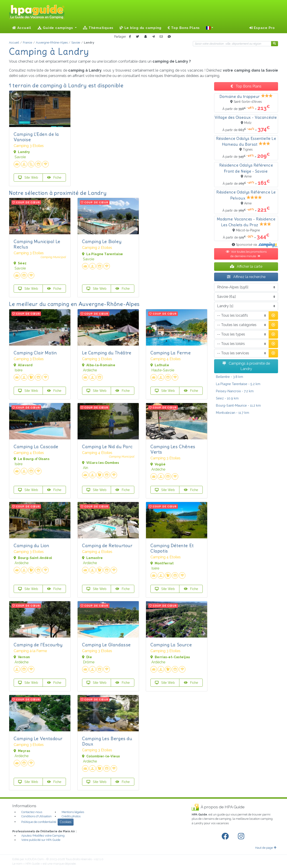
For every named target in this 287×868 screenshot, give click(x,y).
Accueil (22, 28)
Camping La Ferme (171, 353)
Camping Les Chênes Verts (173, 449)
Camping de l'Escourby (38, 645)
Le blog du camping (141, 28)
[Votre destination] (232, 44)
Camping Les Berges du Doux (107, 741)
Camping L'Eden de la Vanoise (36, 137)
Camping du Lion (32, 545)
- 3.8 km (229, 377)
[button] (210, 28)
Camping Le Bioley (102, 241)
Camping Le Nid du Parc (107, 446)
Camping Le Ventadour (38, 738)
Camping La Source (171, 645)
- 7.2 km (235, 391)
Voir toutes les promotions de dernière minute (246, 254)
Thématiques (98, 28)
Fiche (54, 177)
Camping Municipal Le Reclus (37, 244)
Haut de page (266, 848)
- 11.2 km (238, 405)
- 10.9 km (227, 398)
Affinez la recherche (246, 277)
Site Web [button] (28, 177)
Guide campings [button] (56, 28)
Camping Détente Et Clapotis (172, 548)
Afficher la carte (246, 266)
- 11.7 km (233, 413)
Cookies (66, 822)
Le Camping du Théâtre (107, 353)
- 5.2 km (238, 384)
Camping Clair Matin (35, 353)
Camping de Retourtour (107, 545)
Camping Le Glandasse (106, 645)
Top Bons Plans (184, 28)
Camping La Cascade (36, 446)
